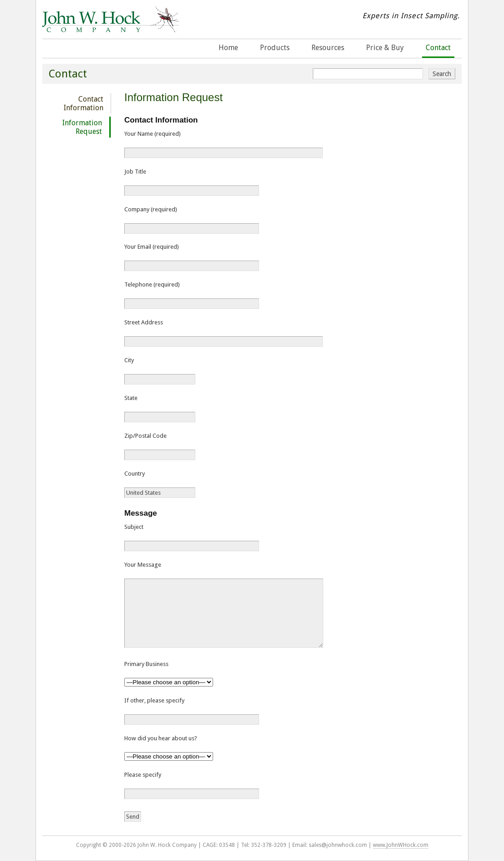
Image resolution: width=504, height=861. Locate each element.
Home (228, 48)
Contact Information (84, 103)
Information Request (82, 127)
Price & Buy (385, 48)
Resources (328, 48)
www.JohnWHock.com (401, 845)
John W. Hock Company (111, 27)
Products (275, 48)
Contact (438, 48)
